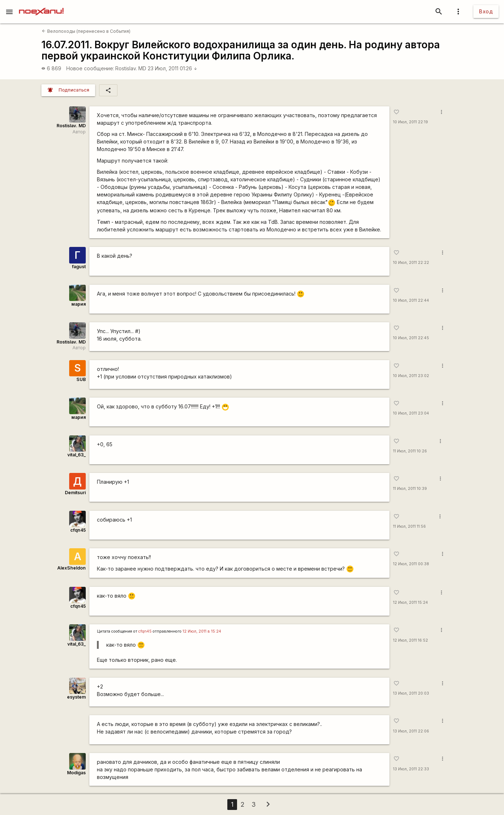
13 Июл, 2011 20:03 (411, 693)
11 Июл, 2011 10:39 (410, 489)
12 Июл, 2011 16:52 (411, 640)
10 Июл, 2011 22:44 (411, 300)
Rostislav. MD (131, 68)
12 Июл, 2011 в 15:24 (202, 631)
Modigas (76, 773)
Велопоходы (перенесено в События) (86, 31)
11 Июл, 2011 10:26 (410, 451)
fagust (79, 267)
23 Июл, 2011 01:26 (173, 68)
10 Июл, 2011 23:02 (411, 376)
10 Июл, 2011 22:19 (411, 122)
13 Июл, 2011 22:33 (411, 769)
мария (79, 304)
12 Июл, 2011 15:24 (411, 603)
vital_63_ (77, 455)
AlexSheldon (72, 568)
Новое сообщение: (90, 68)
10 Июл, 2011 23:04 (411, 413)
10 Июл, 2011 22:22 (411, 263)
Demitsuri (75, 493)
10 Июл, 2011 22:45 (411, 338)
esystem (76, 697)
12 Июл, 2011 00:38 (411, 564)
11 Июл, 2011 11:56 (409, 526)
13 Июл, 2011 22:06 (411, 731)
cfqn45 (78, 530)
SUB (81, 379)
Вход (486, 11)
